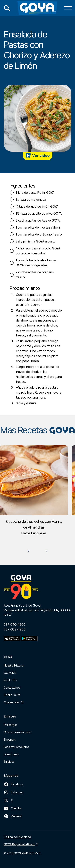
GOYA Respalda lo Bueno (19, 844)
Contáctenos (12, 688)
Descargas (10, 725)
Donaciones (11, 754)
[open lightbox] (38, 156)
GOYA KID (10, 673)
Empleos (9, 762)
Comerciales (12, 702)
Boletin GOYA (12, 695)
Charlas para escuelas (18, 732)
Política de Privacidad (17, 837)
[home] (37, 8)
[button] (67, 8)
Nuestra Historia (14, 665)
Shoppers (10, 739)
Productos (10, 680)
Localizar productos (16, 747)
